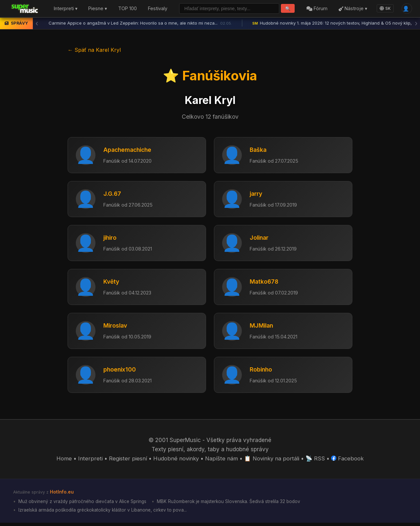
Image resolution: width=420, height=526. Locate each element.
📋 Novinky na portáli (272, 461)
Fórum (316, 9)
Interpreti (89, 461)
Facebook (349, 461)
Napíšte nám (221, 461)
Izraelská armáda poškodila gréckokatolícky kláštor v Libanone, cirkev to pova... (105, 513)
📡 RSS (316, 461)
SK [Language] (384, 9)
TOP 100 (127, 9)
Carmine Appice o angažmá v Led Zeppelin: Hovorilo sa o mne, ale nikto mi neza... (140, 25)
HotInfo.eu (62, 494)
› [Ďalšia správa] (416, 25)
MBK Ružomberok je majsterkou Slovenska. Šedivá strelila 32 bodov (234, 504)
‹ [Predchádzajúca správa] (37, 25)
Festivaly (158, 9)
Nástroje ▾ (352, 9)
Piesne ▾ (98, 9)
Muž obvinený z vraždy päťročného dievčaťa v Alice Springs (84, 504)
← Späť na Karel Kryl (94, 51)
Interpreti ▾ (66, 9)
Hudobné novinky (175, 461)
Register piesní (126, 461)
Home (63, 461)
